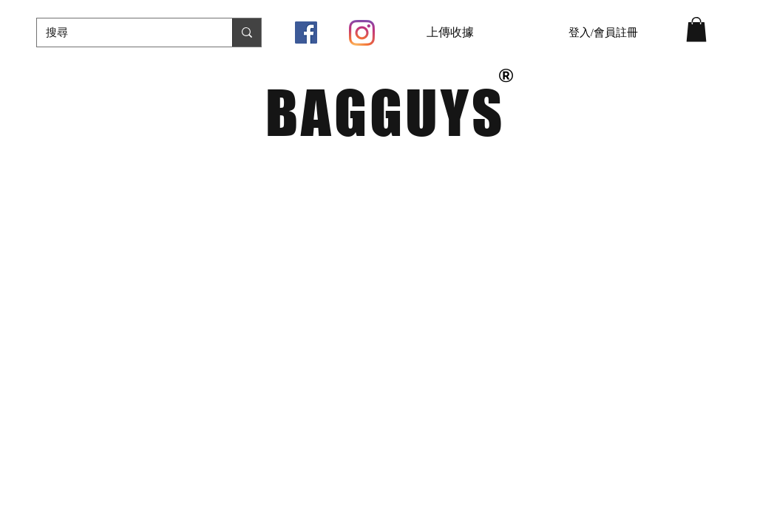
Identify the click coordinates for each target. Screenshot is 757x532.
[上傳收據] (450, 33)
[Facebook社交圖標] (306, 33)
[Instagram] (362, 33)
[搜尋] (123, 33)
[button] (696, 29)
